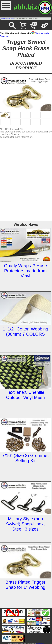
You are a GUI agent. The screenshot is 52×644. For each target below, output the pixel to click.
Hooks (8, 18)
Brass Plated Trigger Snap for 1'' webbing (25, 585)
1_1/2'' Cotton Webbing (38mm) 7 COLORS (25, 332)
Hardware (3, 18)
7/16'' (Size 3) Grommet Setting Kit (25, 458)
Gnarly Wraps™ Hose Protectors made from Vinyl (25, 271)
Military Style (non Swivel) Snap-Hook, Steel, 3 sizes (25, 524)
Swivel (12, 18)
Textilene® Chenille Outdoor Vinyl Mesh (25, 395)
